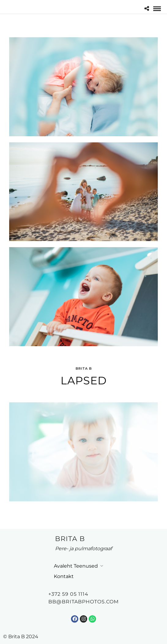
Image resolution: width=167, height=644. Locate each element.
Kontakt (64, 576)
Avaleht (63, 566)
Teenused (86, 566)
